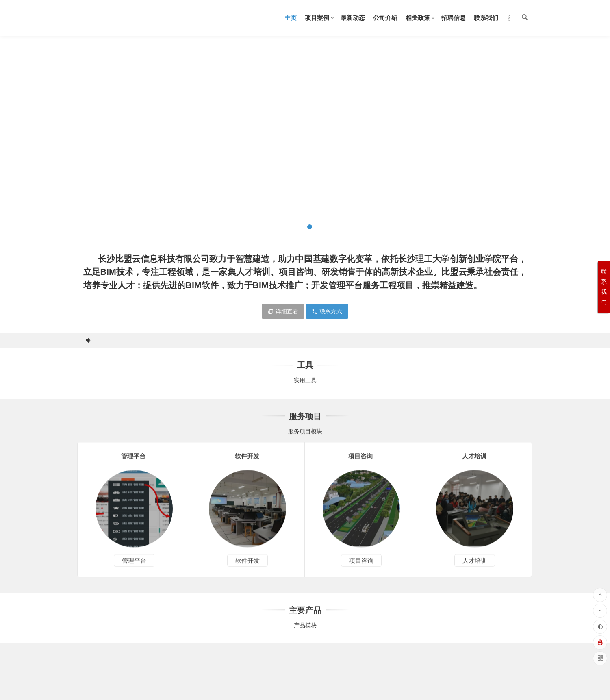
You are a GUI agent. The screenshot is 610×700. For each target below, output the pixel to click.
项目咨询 (361, 567)
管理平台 (134, 567)
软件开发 (247, 567)
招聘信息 (454, 18)
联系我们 (486, 18)
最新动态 (353, 18)
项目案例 (317, 18)
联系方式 (327, 311)
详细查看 (283, 311)
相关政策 (418, 18)
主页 (291, 18)
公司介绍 (385, 18)
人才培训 (475, 567)
